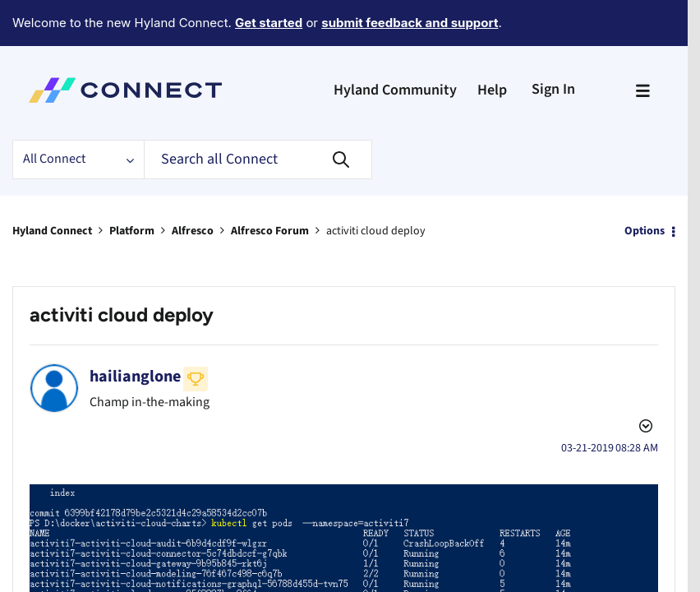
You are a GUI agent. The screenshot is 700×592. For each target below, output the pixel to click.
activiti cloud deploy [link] (376, 186)
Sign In (553, 44)
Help (492, 45)
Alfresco (193, 186)
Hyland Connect (52, 186)
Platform (132, 186)
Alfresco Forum (270, 186)
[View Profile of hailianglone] (135, 331)
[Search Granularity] (78, 114)
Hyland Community (395, 45)
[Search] (258, 114)
